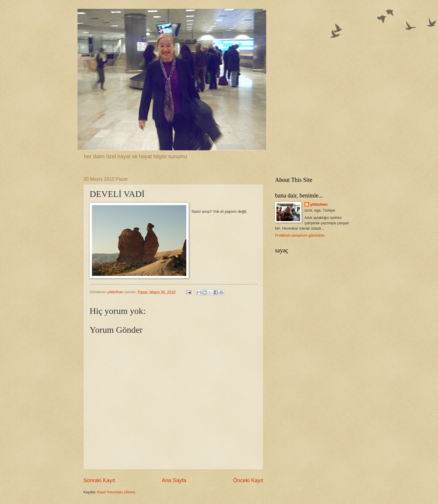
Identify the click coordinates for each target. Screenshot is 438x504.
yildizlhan (319, 204)
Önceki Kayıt (248, 480)
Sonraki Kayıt (99, 480)
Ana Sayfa (174, 480)
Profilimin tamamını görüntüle (300, 235)
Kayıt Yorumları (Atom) (116, 492)
